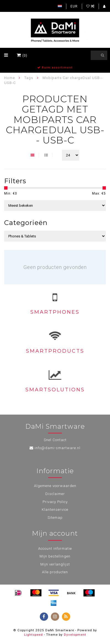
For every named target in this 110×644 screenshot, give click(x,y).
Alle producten (55, 572)
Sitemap (55, 518)
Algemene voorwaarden (55, 486)
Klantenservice (55, 510)
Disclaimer (55, 494)
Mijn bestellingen (55, 556)
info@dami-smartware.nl (57, 448)
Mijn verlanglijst (55, 564)
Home (10, 78)
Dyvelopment (75, 635)
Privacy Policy (55, 502)
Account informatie (55, 549)
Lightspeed (33, 635)
